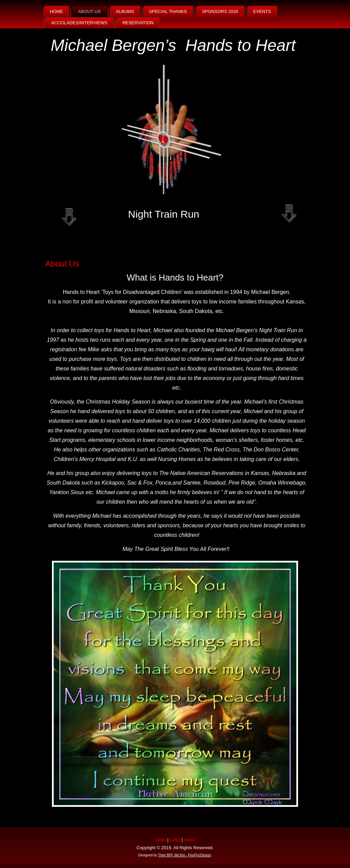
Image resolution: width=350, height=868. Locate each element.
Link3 (189, 840)
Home (56, 11)
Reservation (138, 23)
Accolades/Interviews (79, 23)
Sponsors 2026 (220, 11)
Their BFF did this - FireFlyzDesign (184, 855)
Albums (125, 11)
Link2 (175, 840)
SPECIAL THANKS (168, 11)
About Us (89, 11)
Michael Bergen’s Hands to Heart (173, 45)
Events (262, 11)
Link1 (161, 840)
